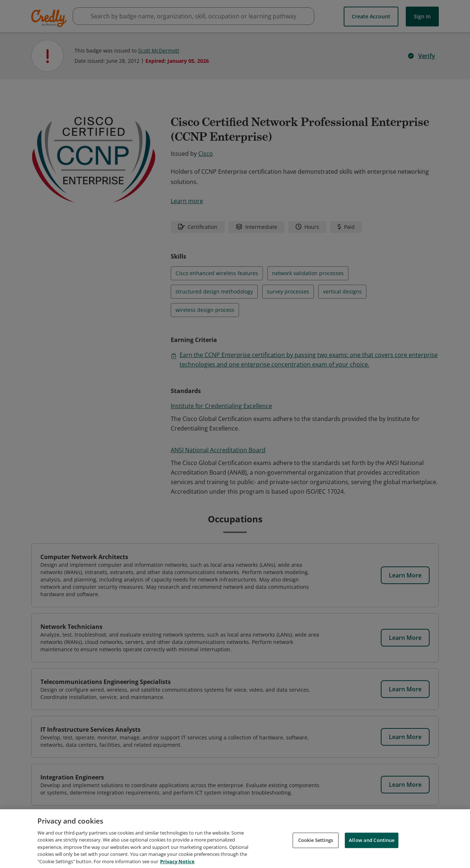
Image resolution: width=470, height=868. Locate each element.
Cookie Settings (316, 846)
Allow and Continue (372, 846)
